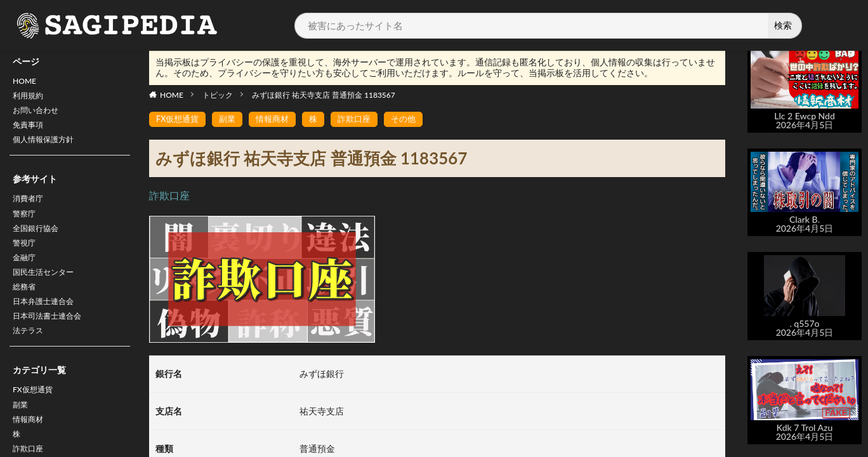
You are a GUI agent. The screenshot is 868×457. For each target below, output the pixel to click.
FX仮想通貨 (36, 419)
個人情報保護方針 (48, 148)
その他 (415, 120)
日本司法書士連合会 (53, 341)
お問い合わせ (39, 115)
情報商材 (279, 120)
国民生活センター (48, 292)
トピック (218, 95)
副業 (22, 435)
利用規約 (30, 99)
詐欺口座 (364, 120)
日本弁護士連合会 (48, 325)
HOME (26, 82)
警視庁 (26, 259)
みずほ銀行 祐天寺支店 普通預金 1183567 (324, 95)
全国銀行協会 (39, 242)
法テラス (30, 358)
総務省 (26, 308)
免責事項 (30, 132)
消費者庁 (30, 209)
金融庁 (26, 275)
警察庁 (26, 226)
